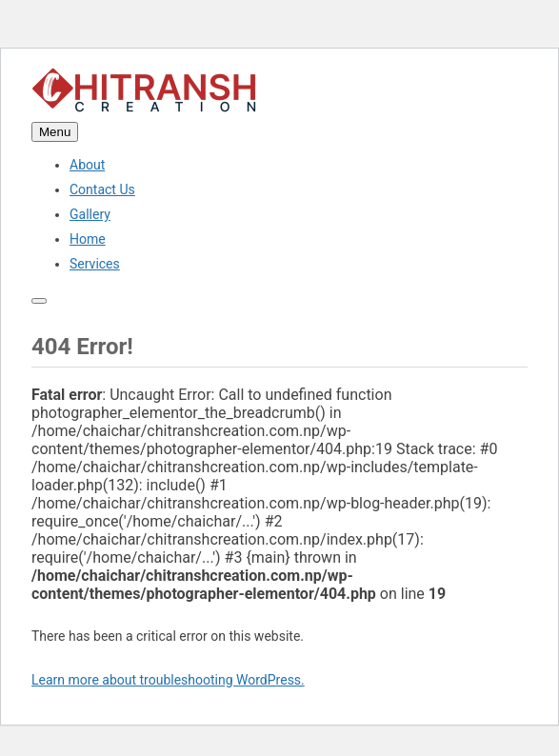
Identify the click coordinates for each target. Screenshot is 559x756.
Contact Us (102, 189)
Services (95, 264)
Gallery (90, 214)
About (87, 165)
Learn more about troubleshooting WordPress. (168, 680)
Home (88, 239)
